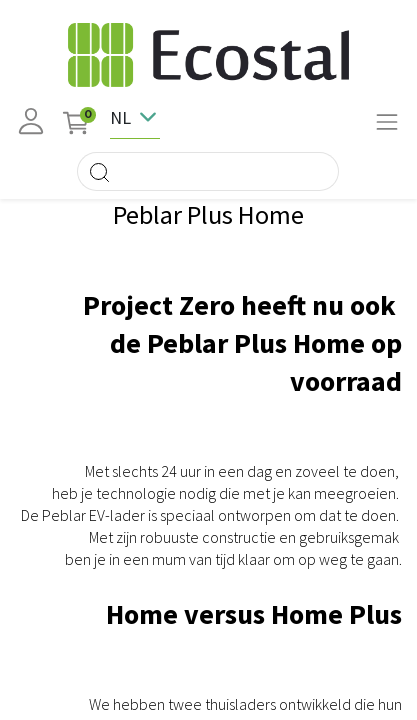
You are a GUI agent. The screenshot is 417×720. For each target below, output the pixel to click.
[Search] (99, 171)
